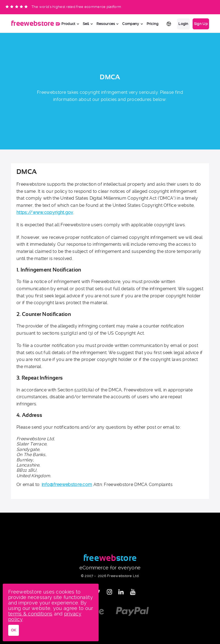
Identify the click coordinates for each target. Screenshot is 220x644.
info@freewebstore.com (67, 485)
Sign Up (201, 24)
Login (183, 24)
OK (14, 630)
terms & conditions (30, 614)
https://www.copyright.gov (45, 212)
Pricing (153, 24)
